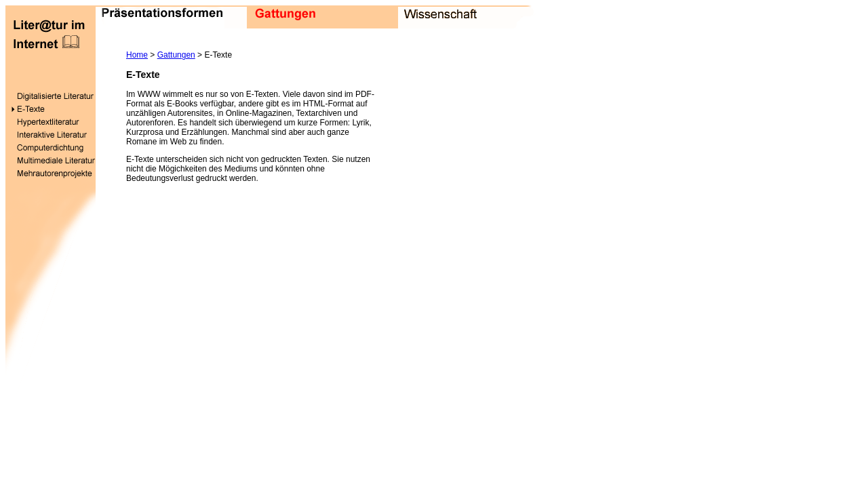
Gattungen (176, 55)
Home (137, 55)
